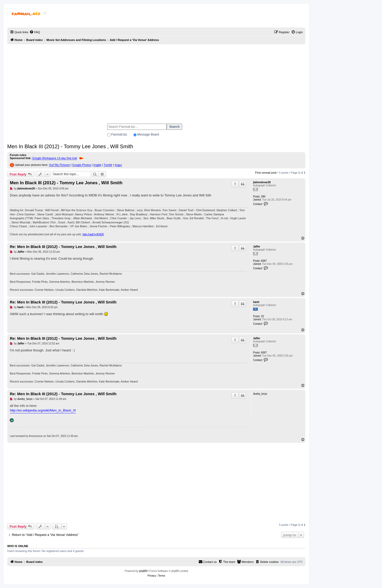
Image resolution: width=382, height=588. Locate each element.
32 (263, 316)
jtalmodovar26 (262, 182)
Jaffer (257, 247)
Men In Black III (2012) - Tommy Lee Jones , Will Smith (70, 146)
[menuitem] (35, 32)
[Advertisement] (156, 82)
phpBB (143, 571)
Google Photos (82, 165)
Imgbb (97, 165)
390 (263, 197)
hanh (256, 302)
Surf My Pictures (59, 165)
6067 (264, 261)
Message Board (148, 134)
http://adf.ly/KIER (93, 234)
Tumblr (108, 165)
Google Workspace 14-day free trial (54, 158)
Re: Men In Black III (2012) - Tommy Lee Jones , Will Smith (63, 247)
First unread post (266, 173)
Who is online (18, 546)
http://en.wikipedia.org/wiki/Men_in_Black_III (43, 410)
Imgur (118, 165)
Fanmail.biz (119, 134)
